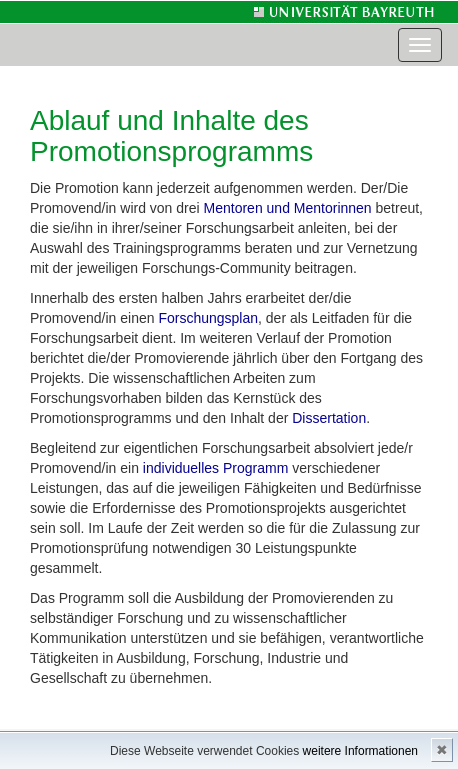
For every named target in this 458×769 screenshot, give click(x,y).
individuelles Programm (216, 468)
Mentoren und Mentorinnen (288, 208)
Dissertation (329, 418)
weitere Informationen (360, 751)
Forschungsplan (208, 318)
